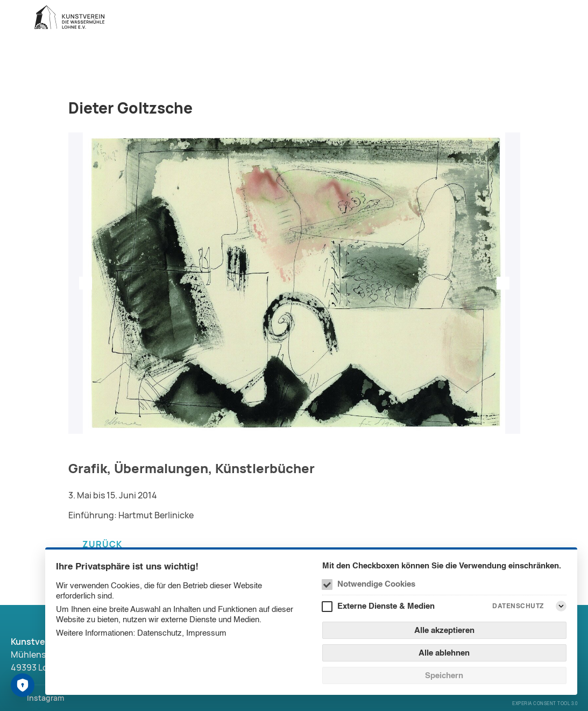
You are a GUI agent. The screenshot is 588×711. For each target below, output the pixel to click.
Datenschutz (160, 633)
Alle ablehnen (444, 653)
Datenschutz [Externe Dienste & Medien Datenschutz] (518, 606)
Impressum (206, 633)
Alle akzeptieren (444, 630)
